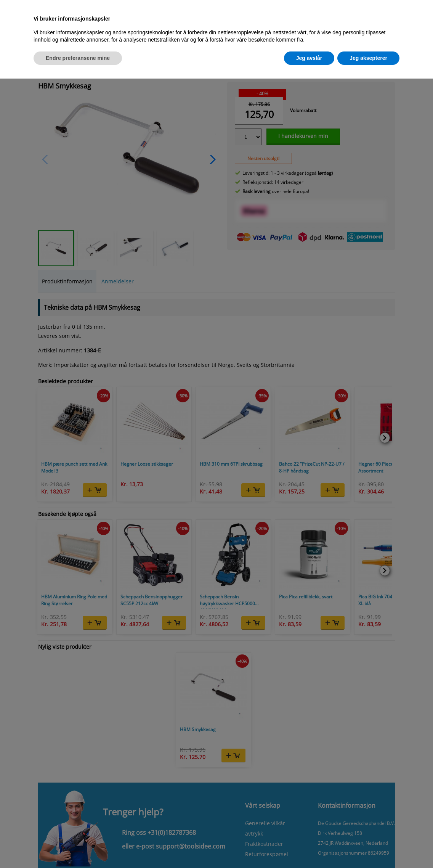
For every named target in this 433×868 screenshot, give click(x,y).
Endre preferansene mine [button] (78, 58)
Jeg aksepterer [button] (368, 58)
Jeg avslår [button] (309, 58)
